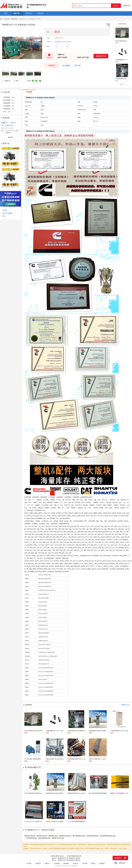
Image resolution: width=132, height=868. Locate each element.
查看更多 (11, 137)
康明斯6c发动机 (42, 836)
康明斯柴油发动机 (65, 836)
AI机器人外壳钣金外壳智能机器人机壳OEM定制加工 (61, 822)
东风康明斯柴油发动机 (108, 836)
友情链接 (102, 863)
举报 (16, 81)
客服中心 (47, 863)
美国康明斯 (14, 19)
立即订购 (77, 66)
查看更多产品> (126, 705)
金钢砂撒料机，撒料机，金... (10, 187)
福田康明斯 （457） (9, 109)
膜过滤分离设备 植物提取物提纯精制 (100, 793)
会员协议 (75, 863)
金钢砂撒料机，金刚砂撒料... (10, 166)
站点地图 (57, 863)
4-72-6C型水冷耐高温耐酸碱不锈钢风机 (79, 822)
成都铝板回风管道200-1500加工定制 (78, 793)
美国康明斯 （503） (9, 97)
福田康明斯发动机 (44, 838)
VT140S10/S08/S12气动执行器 (33, 822)
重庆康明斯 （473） (9, 103)
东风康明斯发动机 (93, 836)
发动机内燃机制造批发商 (74, 856)
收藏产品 (6, 81)
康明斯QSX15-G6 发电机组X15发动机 (69, 858)
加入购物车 (66, 66)
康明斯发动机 (53, 836)
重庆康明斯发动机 (79, 836)
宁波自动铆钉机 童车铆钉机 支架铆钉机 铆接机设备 (40, 793)
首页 (1, 19)
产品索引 (5, 210)
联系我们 (38, 863)
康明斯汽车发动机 (58, 838)
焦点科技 (68, 866)
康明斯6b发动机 (30, 836)
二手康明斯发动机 (31, 838)
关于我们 (29, 863)
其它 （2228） (8, 112)
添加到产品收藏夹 (8, 213)
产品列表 (7, 19)
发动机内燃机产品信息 (57, 856)
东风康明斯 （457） (9, 106)
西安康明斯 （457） (9, 100)
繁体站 (93, 863)
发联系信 (52, 65)
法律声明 (85, 863)
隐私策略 (66, 863)
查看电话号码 (101, 56)
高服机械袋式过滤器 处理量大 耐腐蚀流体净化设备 (61, 793)
